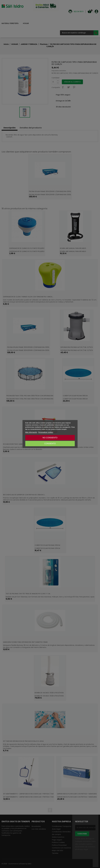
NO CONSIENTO (50, 438)
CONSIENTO (50, 444)
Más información (31, 432)
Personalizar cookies (46, 432)
